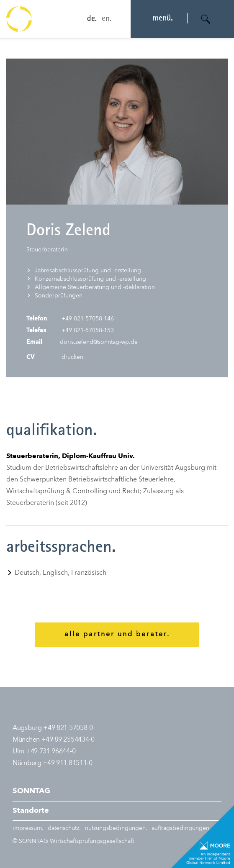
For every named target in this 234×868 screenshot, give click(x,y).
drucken (72, 357)
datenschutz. (64, 828)
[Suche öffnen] (206, 19)
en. (104, 19)
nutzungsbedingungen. (116, 828)
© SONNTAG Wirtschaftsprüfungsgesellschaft (73, 841)
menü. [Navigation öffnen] (160, 19)
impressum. (28, 828)
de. (89, 19)
